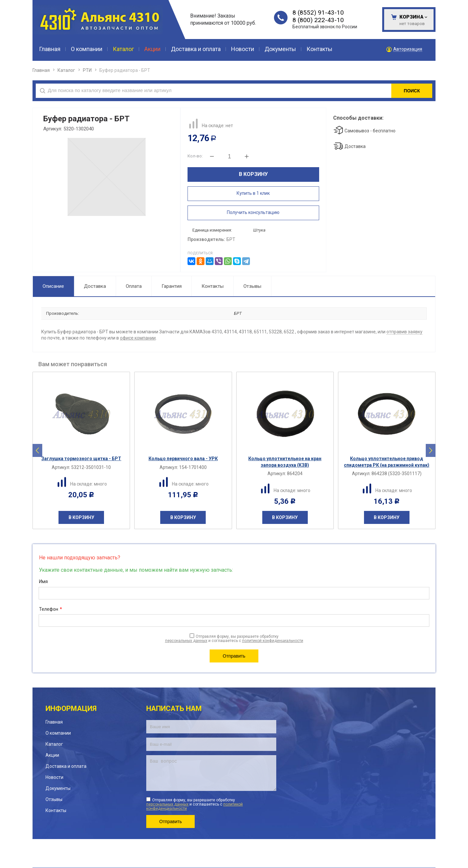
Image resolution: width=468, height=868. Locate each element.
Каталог (66, 70)
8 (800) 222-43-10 (318, 20)
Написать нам (174, 708)
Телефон (51, 609)
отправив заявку (404, 332)
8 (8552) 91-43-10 (318, 13)
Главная (41, 70)
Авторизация (408, 49)
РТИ (87, 70)
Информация (71, 708)
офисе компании (138, 338)
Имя (43, 581)
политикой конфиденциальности (273, 641)
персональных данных (186, 641)
